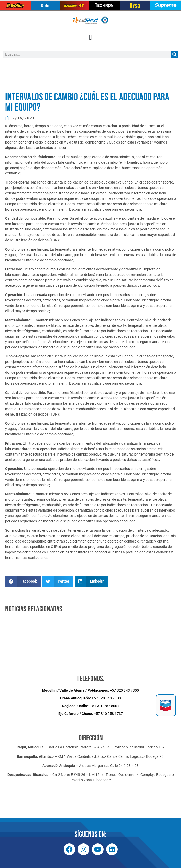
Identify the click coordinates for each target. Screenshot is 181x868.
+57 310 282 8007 (91, 706)
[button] (91, 37)
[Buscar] (175, 54)
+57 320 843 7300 (91, 690)
